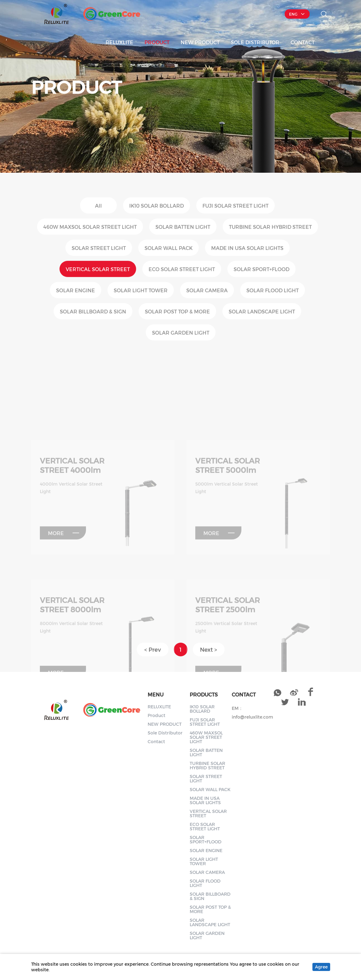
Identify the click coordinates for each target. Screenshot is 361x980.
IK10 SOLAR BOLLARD (202, 709)
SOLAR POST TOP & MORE (210, 909)
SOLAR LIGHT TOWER (204, 861)
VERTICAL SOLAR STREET (208, 813)
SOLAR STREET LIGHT (206, 778)
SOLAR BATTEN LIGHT (206, 752)
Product (157, 42)
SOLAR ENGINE (206, 850)
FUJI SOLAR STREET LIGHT (205, 722)
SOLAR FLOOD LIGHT (205, 883)
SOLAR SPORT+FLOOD (206, 839)
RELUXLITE (119, 42)
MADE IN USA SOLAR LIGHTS (205, 800)
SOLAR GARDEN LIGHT (207, 935)
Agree (321, 967)
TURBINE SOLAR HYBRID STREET (207, 765)
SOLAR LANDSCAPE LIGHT (210, 922)
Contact (303, 42)
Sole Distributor (255, 42)
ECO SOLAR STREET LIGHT (205, 826)
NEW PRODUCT (200, 42)
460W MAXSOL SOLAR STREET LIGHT (206, 737)
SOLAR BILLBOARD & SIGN (210, 896)
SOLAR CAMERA (207, 872)
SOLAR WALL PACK (210, 789)
